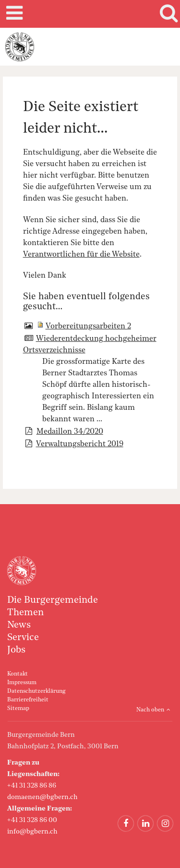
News (19, 625)
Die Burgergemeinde (53, 600)
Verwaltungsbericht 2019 (80, 444)
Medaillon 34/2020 (70, 432)
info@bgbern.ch (32, 832)
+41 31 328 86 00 (32, 820)
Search (167, 14)
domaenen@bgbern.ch (42, 797)
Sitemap (18, 709)
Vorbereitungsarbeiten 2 (88, 327)
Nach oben (150, 710)
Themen (25, 613)
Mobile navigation (13, 14)
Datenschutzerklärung (36, 691)
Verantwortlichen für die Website (81, 255)
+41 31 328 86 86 (32, 786)
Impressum (22, 683)
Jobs (16, 650)
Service (23, 638)
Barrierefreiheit (28, 700)
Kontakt (18, 674)
